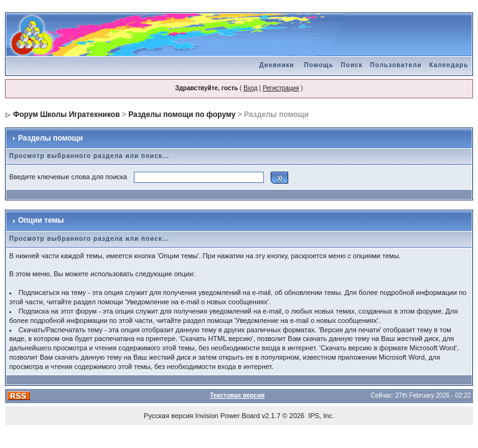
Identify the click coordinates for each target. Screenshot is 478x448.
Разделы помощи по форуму (182, 114)
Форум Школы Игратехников (67, 114)
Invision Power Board (228, 416)
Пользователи (396, 65)
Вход (251, 88)
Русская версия (168, 416)
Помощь (318, 65)
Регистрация (281, 88)
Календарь (449, 65)
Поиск (352, 65)
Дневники (276, 65)
